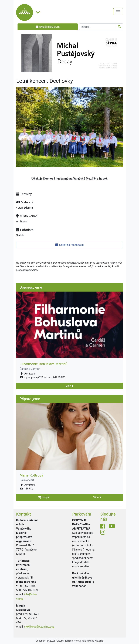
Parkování (82, 514)
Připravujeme (30, 399)
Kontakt (23, 514)
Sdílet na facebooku (69, 245)
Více (69, 386)
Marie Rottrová (31, 475)
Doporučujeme (31, 287)
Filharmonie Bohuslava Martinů (43, 364)
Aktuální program (48, 27)
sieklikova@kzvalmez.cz (39, 627)
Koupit (44, 497)
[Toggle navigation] (118, 12)
